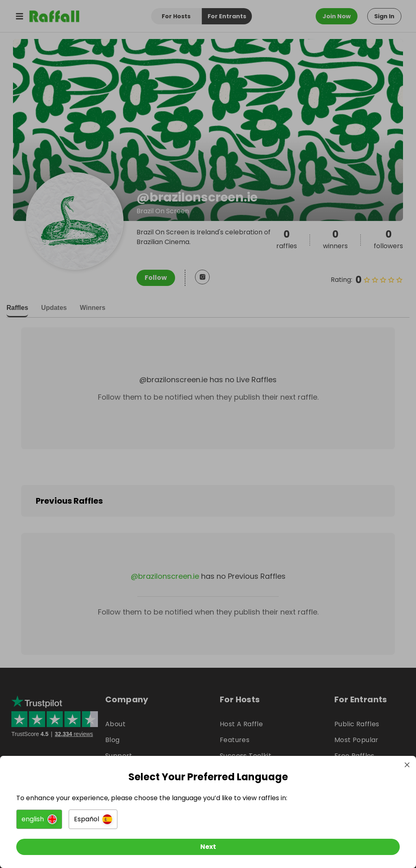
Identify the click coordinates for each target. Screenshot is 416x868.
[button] (39, 819)
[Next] (208, 847)
